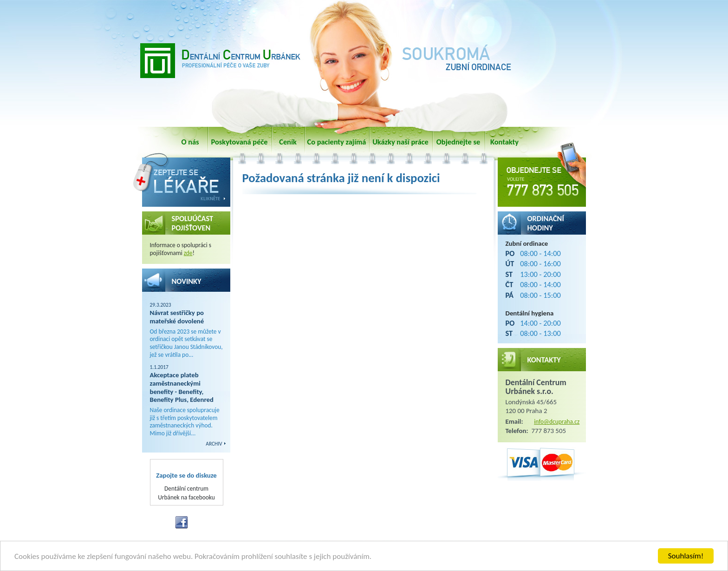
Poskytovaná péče (240, 142)
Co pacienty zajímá (337, 142)
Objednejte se (458, 142)
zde (188, 253)
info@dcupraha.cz (557, 422)
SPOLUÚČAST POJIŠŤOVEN (193, 223)
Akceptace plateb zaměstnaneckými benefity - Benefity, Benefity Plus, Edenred (182, 387)
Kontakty (504, 142)
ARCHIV (214, 444)
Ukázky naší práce (400, 142)
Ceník (288, 142)
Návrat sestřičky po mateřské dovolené (177, 317)
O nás (190, 142)
